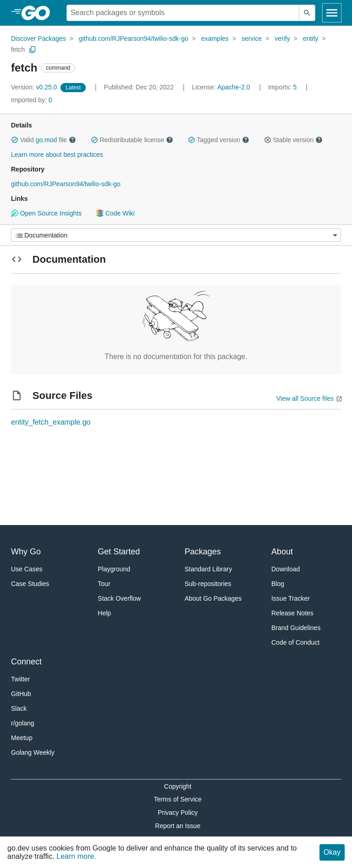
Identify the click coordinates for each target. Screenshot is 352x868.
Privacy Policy (178, 813)
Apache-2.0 (234, 87)
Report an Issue (178, 826)
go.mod (47, 140)
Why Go (26, 552)
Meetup (22, 738)
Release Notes (292, 613)
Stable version (293, 140)
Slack (19, 708)
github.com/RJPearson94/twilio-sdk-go (134, 39)
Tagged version (219, 140)
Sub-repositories (208, 584)
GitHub (21, 694)
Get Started (119, 552)
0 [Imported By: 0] (32, 100)
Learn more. (76, 856)
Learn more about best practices (57, 155)
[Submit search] (307, 13)
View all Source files (305, 398)
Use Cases (27, 569)
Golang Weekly (33, 752)
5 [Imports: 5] (283, 87)
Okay (332, 852)
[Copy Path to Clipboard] (33, 50)
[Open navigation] (332, 13)
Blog (278, 584)
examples (215, 39)
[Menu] (176, 235)
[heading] (39, 13)
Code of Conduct (295, 642)
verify (282, 39)
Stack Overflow (119, 598)
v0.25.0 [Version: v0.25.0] (35, 87)
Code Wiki (115, 213)
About (282, 552)
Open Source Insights (46, 213)
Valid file (44, 140)
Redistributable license (132, 140)
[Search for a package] (183, 13)
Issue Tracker (291, 598)
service (252, 39)
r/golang (23, 723)
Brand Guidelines (296, 628)
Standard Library (209, 569)
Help (104, 613)
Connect (26, 662)
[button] (15, 140)
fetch (18, 50)
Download (286, 569)
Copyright (178, 786)
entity (311, 39)
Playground (114, 569)
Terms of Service (178, 799)
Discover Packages (38, 39)
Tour (104, 584)
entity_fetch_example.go (51, 422)
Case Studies (30, 584)
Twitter (20, 679)
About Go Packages (213, 598)
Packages (203, 552)
